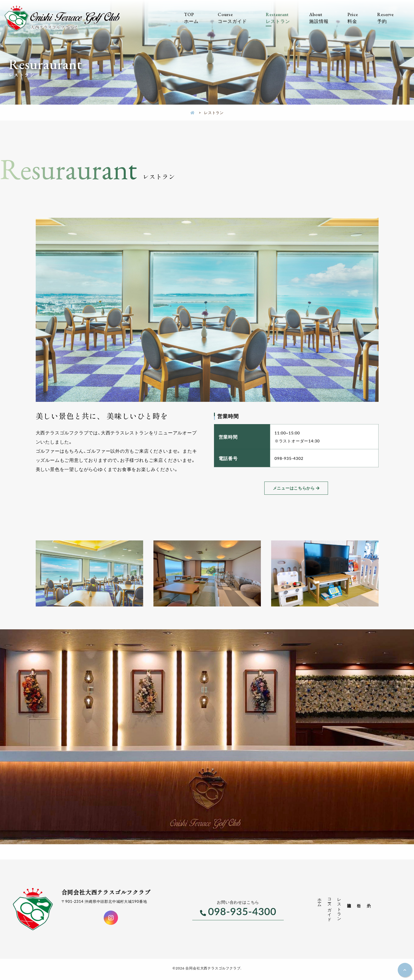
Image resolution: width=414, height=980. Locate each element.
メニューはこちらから (294, 488)
